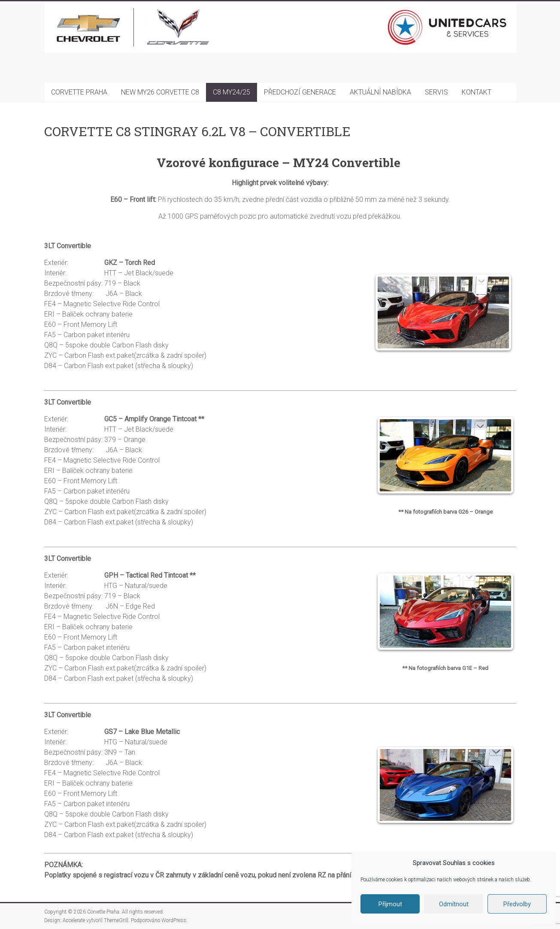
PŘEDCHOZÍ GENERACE (300, 92)
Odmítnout (454, 904)
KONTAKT (477, 92)
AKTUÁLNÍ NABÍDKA (380, 92)
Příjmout (390, 904)
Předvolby (517, 904)
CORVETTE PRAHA (79, 92)
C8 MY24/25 (232, 92)
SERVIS (436, 92)
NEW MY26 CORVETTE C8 (160, 92)
